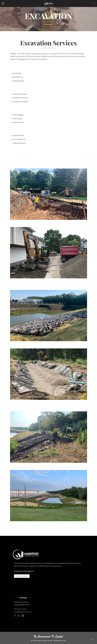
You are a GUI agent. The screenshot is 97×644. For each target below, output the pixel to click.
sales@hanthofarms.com (23, 612)
